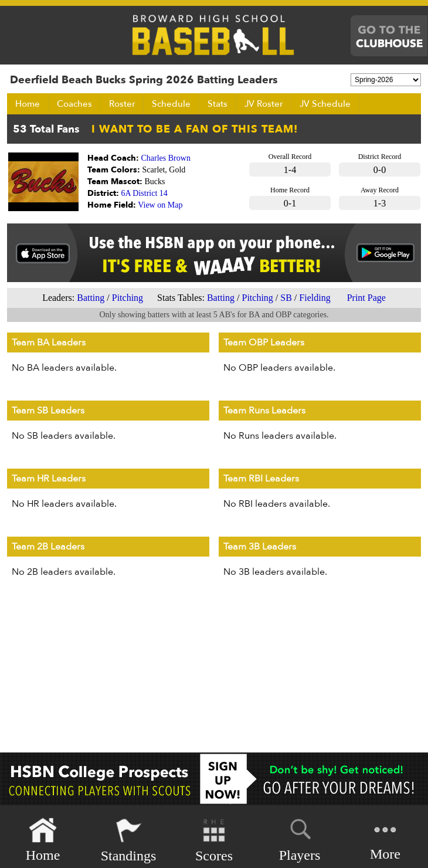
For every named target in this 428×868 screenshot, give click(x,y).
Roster (122, 104)
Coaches (74, 104)
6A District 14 (145, 193)
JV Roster (264, 104)
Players (300, 838)
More (385, 839)
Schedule (171, 104)
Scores (214, 840)
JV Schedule (325, 104)
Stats (218, 104)
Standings (129, 840)
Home (28, 104)
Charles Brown (166, 158)
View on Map (160, 205)
